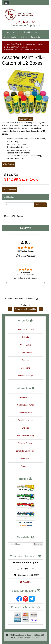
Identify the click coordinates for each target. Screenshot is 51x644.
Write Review (8, 164)
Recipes (26, 360)
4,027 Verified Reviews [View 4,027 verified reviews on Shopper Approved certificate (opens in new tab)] (25, 251)
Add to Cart (40, 205)
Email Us (25, 582)
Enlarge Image (25, 119)
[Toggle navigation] (6, 3)
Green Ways (25, 345)
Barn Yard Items (18, 44)
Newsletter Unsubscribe (25, 451)
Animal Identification (35, 44)
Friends (25, 337)
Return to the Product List (25, 309)
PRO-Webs (36, 638)
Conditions (26, 368)
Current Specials (25, 353)
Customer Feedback (25, 330)
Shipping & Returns (26, 405)
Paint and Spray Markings (17, 47)
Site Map (25, 428)
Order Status (25, 459)
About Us (17, 32)
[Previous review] (6, 283)
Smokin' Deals (10, 37)
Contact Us (35, 37)
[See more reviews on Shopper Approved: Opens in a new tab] (20, 299)
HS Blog (23, 37)
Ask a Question (9, 190)
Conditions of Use (25, 420)
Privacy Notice (25, 413)
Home (6, 32)
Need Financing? (31, 32)
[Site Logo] (25, 14)
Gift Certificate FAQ (26, 436)
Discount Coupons (25, 443)
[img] (26, 247)
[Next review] (45, 283)
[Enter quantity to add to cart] (19, 205)
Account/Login (25, 397)
